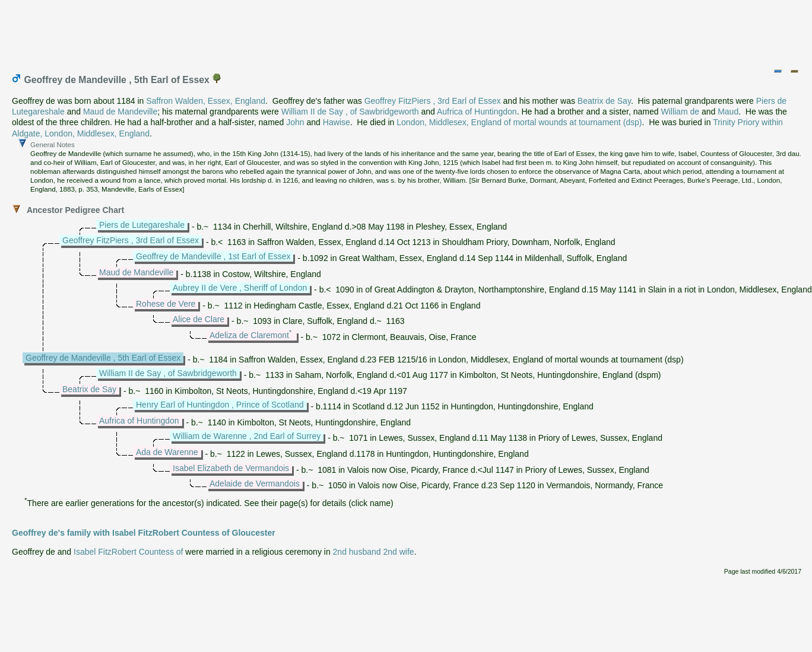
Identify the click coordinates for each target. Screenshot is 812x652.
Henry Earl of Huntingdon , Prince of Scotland (220, 405)
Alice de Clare (199, 319)
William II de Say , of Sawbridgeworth (350, 112)
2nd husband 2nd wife (374, 552)
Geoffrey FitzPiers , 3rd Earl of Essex (433, 101)
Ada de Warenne (167, 452)
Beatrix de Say (604, 101)
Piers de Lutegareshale (142, 225)
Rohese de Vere (166, 304)
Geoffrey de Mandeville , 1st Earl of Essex (213, 256)
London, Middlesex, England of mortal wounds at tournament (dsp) (519, 122)
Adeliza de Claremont (249, 335)
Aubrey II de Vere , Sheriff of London (240, 288)
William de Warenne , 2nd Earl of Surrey (247, 436)
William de (680, 112)
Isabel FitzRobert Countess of (128, 552)
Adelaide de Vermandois (255, 484)
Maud (728, 112)
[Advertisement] (407, 31)
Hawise (337, 122)
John (295, 122)
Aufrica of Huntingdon (477, 112)
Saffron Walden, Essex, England (206, 101)
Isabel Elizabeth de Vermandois (231, 468)
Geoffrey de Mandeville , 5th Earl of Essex (103, 358)
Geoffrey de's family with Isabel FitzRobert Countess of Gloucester (144, 533)
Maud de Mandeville (120, 112)
